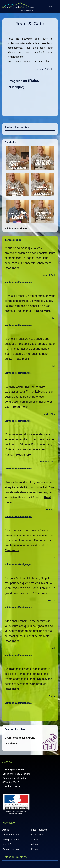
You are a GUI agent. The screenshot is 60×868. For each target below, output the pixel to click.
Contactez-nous (11, 849)
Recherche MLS (11, 834)
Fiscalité (7, 844)
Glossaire (36, 844)
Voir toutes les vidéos (16, 228)
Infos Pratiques (39, 830)
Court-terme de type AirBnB (20, 738)
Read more (12, 268)
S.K (54, 318)
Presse (35, 849)
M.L (53, 648)
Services (36, 839)
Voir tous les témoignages (18, 282)
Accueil (6, 830)
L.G (54, 557)
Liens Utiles (37, 834)
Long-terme (11, 743)
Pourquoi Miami (11, 839)
